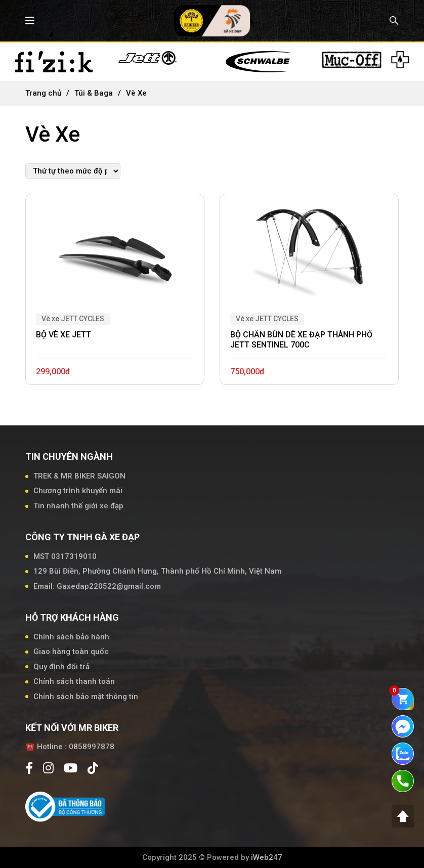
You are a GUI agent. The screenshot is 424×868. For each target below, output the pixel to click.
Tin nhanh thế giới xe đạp (78, 506)
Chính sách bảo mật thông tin (86, 697)
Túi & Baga (94, 93)
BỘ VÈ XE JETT (63, 335)
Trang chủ (43, 93)
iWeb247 (267, 857)
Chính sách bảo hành (71, 637)
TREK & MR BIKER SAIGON (79, 476)
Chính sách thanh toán (74, 681)
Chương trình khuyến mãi (78, 491)
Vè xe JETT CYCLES (73, 319)
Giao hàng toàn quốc (71, 652)
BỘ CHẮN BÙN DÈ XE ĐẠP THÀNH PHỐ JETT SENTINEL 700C (301, 340)
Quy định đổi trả (61, 667)
